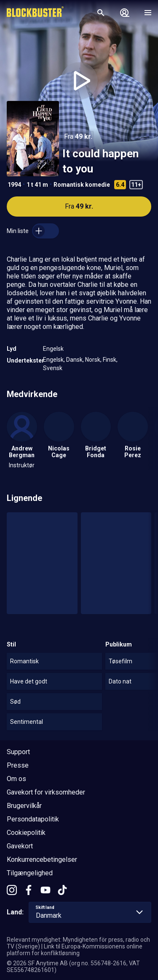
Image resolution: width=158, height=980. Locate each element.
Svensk (53, 368)
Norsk (93, 360)
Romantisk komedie (82, 185)
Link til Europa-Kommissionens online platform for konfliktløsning (75, 950)
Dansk (74, 360)
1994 (14, 185)
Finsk (110, 360)
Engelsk (53, 349)
